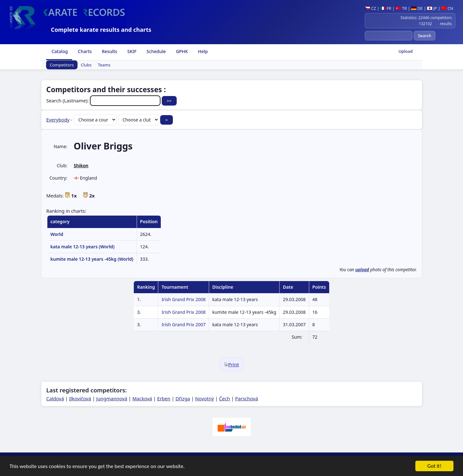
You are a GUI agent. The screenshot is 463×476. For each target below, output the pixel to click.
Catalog (59, 51)
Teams (104, 65)
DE (417, 8)
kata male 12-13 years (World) (83, 247)
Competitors (62, 65)
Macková (142, 398)
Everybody (58, 120)
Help (202, 51)
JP (432, 8)
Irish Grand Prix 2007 (184, 324)
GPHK (181, 51)
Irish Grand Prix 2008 (184, 299)
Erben (164, 398)
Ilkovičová (80, 398)
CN (447, 8)
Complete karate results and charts (101, 30)
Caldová (55, 398)
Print (231, 364)
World (57, 234)
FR (386, 8)
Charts (84, 51)
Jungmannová (112, 398)
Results (109, 51)
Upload (406, 51)
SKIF (131, 51)
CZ (370, 8)
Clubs (86, 65)
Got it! (434, 467)
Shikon (81, 166)
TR (401, 8)
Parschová (247, 398)
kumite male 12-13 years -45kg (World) (92, 259)
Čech (224, 398)
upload (362, 270)
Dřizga (183, 398)
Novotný (204, 398)
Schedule (155, 51)
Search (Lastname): (104, 100)
